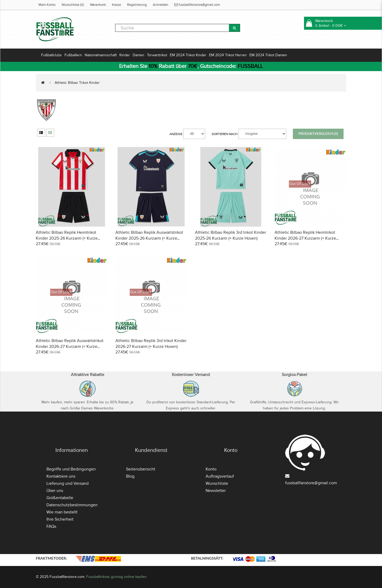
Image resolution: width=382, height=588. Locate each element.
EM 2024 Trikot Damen (268, 55)
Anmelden (160, 5)
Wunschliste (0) (73, 5)
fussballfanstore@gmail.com (197, 5)
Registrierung (137, 5)
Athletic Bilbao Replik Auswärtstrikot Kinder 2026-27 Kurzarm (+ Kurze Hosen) (70, 347)
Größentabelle (60, 498)
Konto (211, 469)
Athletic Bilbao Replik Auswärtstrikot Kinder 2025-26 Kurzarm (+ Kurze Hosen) (149, 238)
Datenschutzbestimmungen (72, 505)
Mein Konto (47, 5)
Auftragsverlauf (220, 476)
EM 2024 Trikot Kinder (188, 55)
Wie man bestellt (62, 512)
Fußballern (73, 55)
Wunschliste (217, 483)
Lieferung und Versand (68, 483)
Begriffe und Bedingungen (71, 469)
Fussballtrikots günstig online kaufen (116, 577)
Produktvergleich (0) (318, 134)
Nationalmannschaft (101, 55)
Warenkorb (98, 5)
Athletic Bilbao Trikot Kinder (77, 83)
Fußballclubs (51, 55)
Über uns (55, 491)
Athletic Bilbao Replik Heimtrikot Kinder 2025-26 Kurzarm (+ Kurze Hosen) (67, 238)
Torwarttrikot (157, 55)
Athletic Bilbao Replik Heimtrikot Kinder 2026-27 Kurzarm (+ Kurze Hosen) (305, 238)
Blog (130, 476)
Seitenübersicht (141, 469)
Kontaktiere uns (61, 476)
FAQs (51, 526)
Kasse (116, 5)
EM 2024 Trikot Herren (228, 55)
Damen (138, 55)
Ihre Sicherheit (60, 519)
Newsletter (216, 491)
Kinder (125, 55)
